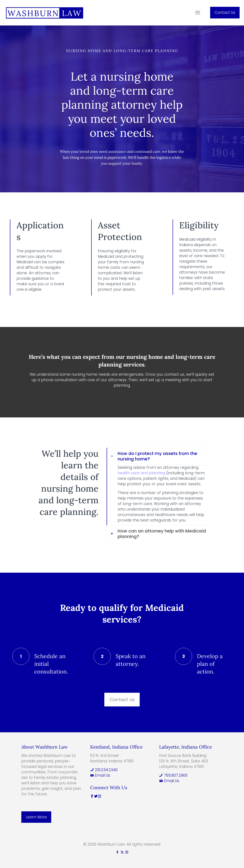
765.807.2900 (173, 775)
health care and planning (141, 473)
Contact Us (225, 13)
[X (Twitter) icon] (122, 852)
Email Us (100, 775)
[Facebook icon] (117, 852)
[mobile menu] (198, 13)
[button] (158, 486)
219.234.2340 (104, 770)
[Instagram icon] (127, 852)
